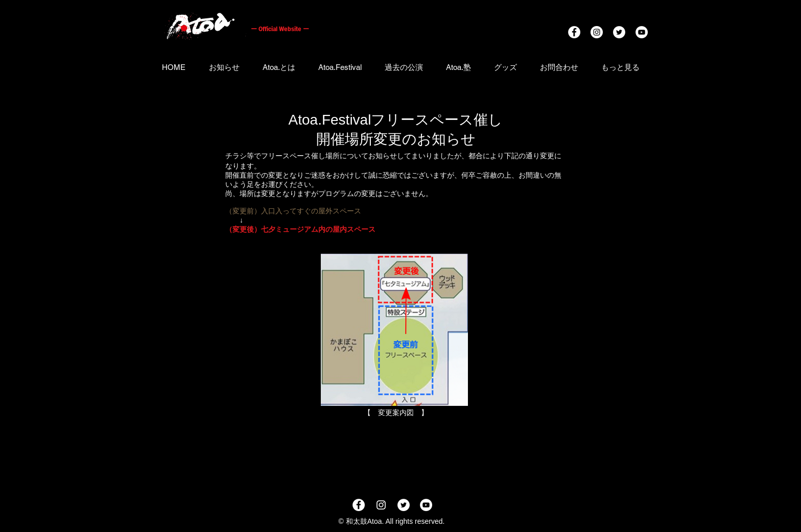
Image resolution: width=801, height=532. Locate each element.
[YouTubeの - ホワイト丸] (642, 32)
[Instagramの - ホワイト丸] (597, 32)
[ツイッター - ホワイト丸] (619, 32)
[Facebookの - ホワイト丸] (574, 32)
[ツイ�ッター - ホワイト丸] (404, 505)
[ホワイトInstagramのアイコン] (381, 505)
